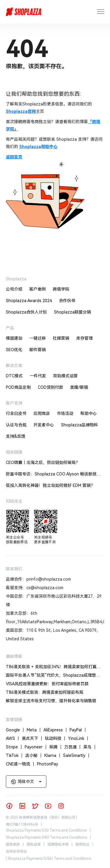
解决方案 (14, 366)
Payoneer (37, 747)
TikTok (16, 755)
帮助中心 (89, 413)
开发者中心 (44, 425)
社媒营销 (61, 338)
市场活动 (65, 413)
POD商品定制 (18, 387)
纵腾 (57, 747)
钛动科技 (56, 738)
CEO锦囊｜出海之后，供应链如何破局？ (43, 463)
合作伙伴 (67, 301)
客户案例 (38, 289)
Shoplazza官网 (21, 111)
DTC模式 (14, 376)
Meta (35, 730)
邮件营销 (38, 350)
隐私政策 (34, 844)
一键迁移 (38, 338)
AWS (14, 738)
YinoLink (79, 738)
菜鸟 (91, 747)
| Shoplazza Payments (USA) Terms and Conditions (48, 859)
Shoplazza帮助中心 (38, 147)
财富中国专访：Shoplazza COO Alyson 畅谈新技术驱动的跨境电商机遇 (53, 475)
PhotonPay (48, 764)
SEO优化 (14, 350)
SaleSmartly (78, 755)
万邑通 (74, 747)
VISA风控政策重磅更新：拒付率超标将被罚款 (47, 684)
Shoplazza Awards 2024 (29, 301)
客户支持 (14, 403)
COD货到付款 (50, 387)
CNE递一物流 (21, 764)
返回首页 (14, 157)
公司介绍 (14, 289)
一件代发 (38, 376)
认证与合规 (16, 425)
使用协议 (82, 844)
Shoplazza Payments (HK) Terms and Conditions (46, 837)
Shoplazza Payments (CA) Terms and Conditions (46, 830)
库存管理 (84, 338)
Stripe (15, 747)
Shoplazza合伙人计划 (26, 312)
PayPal (79, 730)
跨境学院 (61, 289)
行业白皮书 (16, 413)
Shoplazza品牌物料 (79, 425)
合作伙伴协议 (16, 852)
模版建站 (14, 338)
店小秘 (35, 755)
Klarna (54, 755)
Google (16, 730)
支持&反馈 (16, 436)
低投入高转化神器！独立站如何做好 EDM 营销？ (50, 485)
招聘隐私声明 (58, 844)
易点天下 (33, 738)
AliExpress (56, 730)
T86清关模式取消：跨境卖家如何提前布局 (45, 692)
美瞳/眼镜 (79, 387)
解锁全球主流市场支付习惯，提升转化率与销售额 (51, 701)
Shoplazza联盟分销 (72, 312)
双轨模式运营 (65, 376)
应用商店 (42, 413)
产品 (10, 328)
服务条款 (13, 844)
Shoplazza (16, 279)
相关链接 (14, 452)
